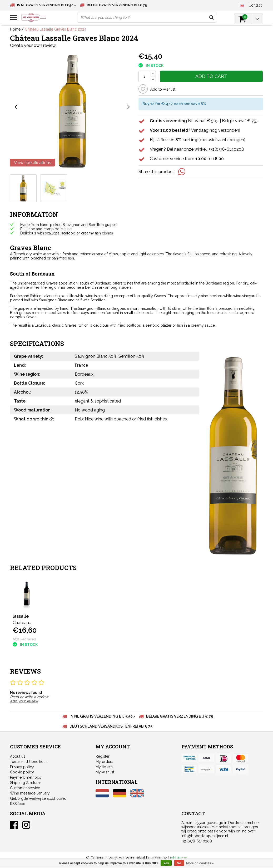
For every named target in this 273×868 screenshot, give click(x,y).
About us (18, 756)
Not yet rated (24, 639)
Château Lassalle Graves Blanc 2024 (56, 29)
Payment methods (26, 777)
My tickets (104, 767)
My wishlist (105, 772)
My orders (104, 762)
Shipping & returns (26, 783)
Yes (166, 863)
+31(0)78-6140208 (197, 841)
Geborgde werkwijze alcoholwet (38, 798)
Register (103, 756)
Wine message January (30, 793)
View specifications (33, 163)
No (179, 863)
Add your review (24, 701)
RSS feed (18, 804)
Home (15, 29)
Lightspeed (178, 858)
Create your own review (33, 45)
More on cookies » (200, 863)
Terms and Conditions (29, 762)
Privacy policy (22, 767)
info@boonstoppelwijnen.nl (205, 836)
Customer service (25, 788)
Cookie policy (22, 772)
